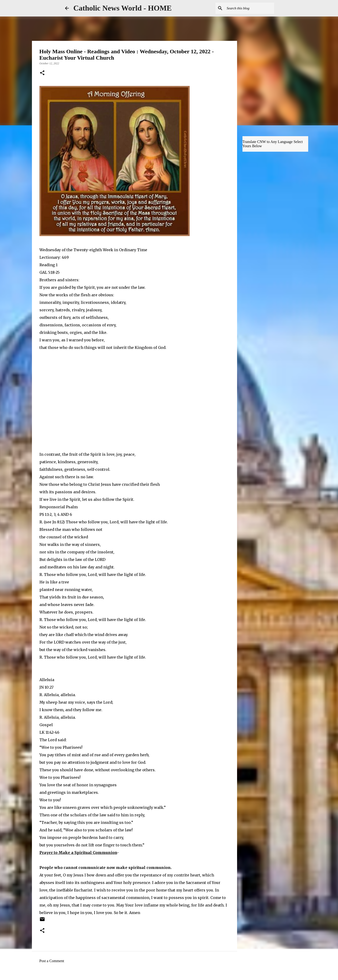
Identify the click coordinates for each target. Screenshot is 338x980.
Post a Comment (52, 961)
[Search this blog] (250, 8)
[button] (42, 73)
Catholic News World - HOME (123, 8)
